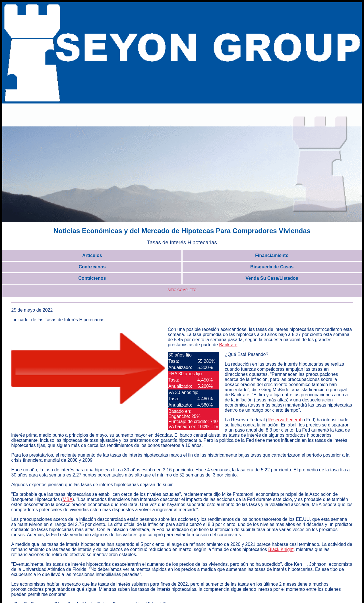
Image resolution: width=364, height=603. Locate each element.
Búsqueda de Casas (272, 267)
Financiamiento (272, 255)
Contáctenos (92, 278)
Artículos (92, 255)
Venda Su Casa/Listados (272, 278)
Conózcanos (92, 267)
